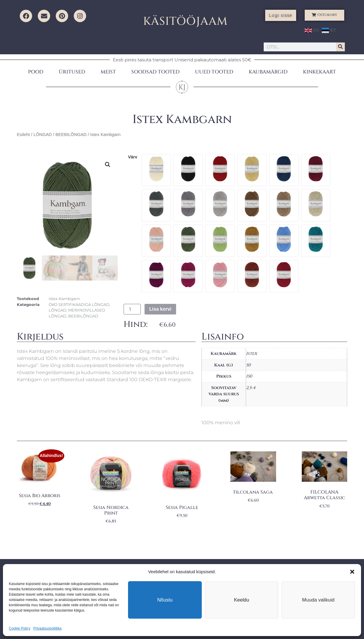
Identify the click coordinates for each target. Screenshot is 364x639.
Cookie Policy (20, 628)
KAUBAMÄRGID (268, 72)
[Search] (340, 47)
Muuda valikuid (318, 600)
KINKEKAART (319, 72)
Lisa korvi (160, 309)
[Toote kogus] (132, 309)
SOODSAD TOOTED (155, 72)
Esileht (23, 135)
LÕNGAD (42, 135)
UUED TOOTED (214, 72)
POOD (36, 72)
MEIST (108, 72)
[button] (352, 572)
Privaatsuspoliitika (47, 628)
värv (133, 157)
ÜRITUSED (72, 72)
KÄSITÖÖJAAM (185, 21)
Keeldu (242, 600)
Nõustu (165, 600)
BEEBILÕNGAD (71, 135)
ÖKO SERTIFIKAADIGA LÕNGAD (79, 304)
